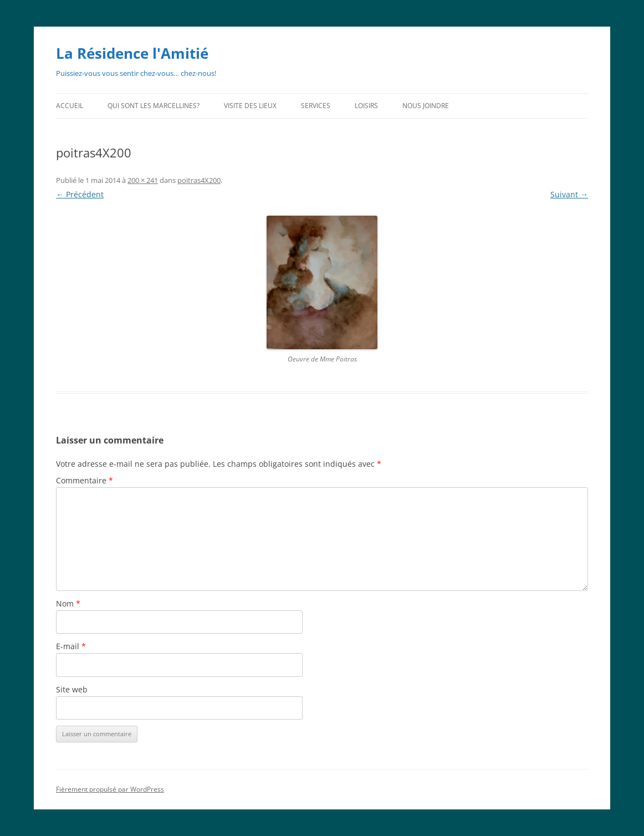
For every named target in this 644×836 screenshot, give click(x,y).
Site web (72, 689)
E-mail (71, 646)
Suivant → (569, 194)
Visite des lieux (250, 106)
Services (316, 106)
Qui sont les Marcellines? (154, 106)
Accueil (70, 106)
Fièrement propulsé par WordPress (110, 789)
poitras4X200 (199, 180)
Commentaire (85, 480)
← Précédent (80, 194)
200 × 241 (143, 180)
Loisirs (366, 106)
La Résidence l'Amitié (132, 53)
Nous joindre (426, 106)
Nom (68, 603)
